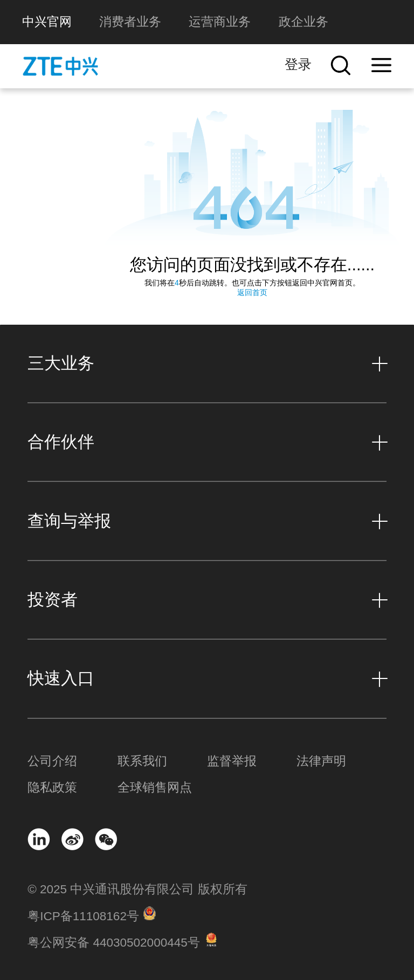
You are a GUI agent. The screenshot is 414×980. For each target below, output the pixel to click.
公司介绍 (52, 761)
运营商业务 (220, 22)
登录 (298, 64)
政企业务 (303, 22)
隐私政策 (52, 787)
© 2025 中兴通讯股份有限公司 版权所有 (137, 889)
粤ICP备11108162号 (83, 916)
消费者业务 (130, 22)
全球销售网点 (155, 787)
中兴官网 (47, 22)
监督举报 (232, 761)
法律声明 (321, 761)
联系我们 (142, 761)
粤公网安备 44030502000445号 (114, 943)
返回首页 (252, 292)
